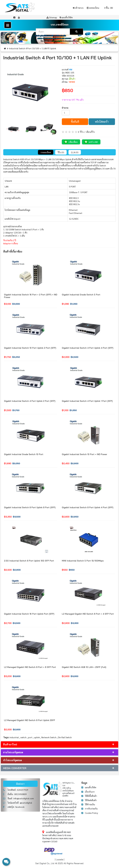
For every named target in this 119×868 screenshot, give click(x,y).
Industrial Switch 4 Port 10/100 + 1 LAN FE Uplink (33, 48)
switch (23, 737)
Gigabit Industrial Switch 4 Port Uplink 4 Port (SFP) (88, 348)
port (30, 737)
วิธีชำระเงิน (90, 804)
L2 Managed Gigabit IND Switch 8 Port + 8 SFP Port (30, 667)
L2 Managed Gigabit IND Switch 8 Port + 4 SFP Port (88, 614)
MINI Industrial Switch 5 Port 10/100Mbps (83, 561)
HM (71, 69)
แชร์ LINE (91, 142)
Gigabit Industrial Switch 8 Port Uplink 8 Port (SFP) (30, 507)
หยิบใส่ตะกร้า (102, 122)
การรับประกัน (91, 809)
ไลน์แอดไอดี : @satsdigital (18, 803)
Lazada (60, 859)
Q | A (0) (75, 152)
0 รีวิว (81, 132)
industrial (14, 737)
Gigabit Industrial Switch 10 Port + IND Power (84, 454)
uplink (37, 737)
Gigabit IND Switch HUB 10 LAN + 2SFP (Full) (84, 667)
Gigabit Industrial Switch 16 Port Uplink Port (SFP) (29, 614)
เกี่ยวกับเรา (90, 792)
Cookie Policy (91, 813)
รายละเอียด (46, 152)
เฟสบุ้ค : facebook (14, 807)
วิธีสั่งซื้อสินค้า (91, 796)
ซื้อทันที (75, 122)
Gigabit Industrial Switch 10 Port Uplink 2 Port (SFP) (30, 348)
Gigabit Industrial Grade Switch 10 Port (24, 454)
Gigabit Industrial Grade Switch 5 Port (81, 295)
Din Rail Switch (65, 737)
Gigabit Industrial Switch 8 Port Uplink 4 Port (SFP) (88, 507)
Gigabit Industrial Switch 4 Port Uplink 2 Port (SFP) (30, 401)
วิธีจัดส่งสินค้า (91, 800)
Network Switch (49, 737)
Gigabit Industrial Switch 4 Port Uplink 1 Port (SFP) (87, 401)
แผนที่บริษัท (91, 787)
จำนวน (65, 108)
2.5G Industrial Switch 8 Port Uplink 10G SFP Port (29, 561)
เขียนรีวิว (90, 132)
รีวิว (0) (61, 152)
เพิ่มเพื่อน (71, 142)
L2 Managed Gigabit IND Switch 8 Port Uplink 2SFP (30, 720)
